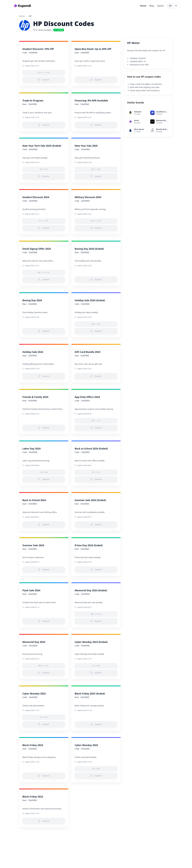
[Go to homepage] (23, 6)
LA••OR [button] (44, 472)
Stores (160, 6)
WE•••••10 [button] (44, 273)
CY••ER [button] (96, 666)
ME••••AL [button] (96, 614)
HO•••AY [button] (96, 324)
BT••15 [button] (96, 472)
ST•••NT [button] (44, 221)
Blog (152, 6)
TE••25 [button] (44, 169)
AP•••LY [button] (96, 421)
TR (176, 6)
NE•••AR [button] (96, 169)
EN (170, 6)
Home (143, 6)
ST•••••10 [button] (44, 73)
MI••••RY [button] (96, 221)
